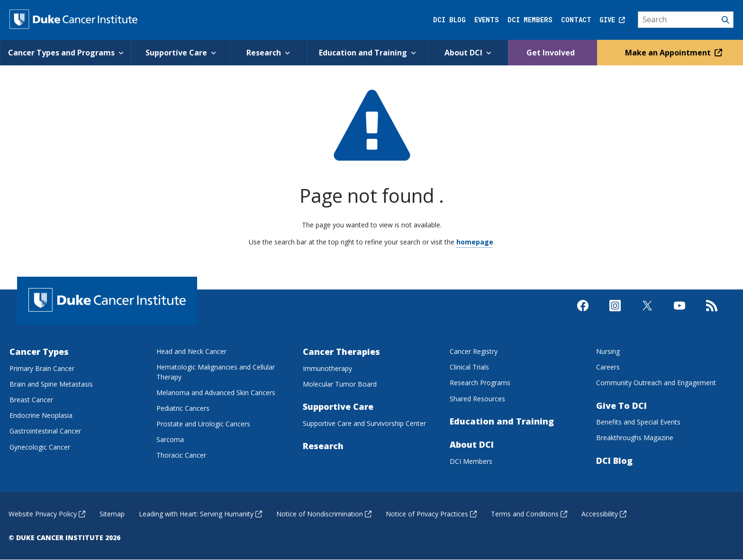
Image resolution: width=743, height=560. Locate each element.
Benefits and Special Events (638, 422)
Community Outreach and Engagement (656, 383)
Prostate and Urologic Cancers (203, 424)
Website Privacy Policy (47, 514)
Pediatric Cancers (183, 408)
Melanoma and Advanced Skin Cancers (216, 393)
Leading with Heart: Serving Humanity (200, 514)
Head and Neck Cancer (191, 351)
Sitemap (112, 514)
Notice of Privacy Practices (431, 514)
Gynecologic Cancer (40, 447)
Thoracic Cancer (181, 455)
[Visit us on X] (647, 314)
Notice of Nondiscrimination (324, 514)
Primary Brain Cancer (42, 368)
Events (487, 20)
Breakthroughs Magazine (635, 438)
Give (612, 20)
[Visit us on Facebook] (583, 314)
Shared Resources (477, 399)
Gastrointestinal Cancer (45, 431)
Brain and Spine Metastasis (51, 384)
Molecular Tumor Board (340, 384)
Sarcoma (170, 439)
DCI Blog (449, 20)
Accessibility (604, 514)
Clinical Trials (469, 367)
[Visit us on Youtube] (680, 314)
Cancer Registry (474, 351)
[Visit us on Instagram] (615, 314)
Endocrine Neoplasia (41, 415)
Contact (576, 20)
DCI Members (530, 20)
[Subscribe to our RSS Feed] (712, 314)
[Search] (686, 20)
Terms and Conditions (529, 514)
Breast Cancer (31, 400)
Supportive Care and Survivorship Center (364, 423)
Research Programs (480, 383)
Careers (608, 367)
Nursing (608, 351)
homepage (475, 242)
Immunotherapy (327, 368)
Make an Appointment (672, 53)
